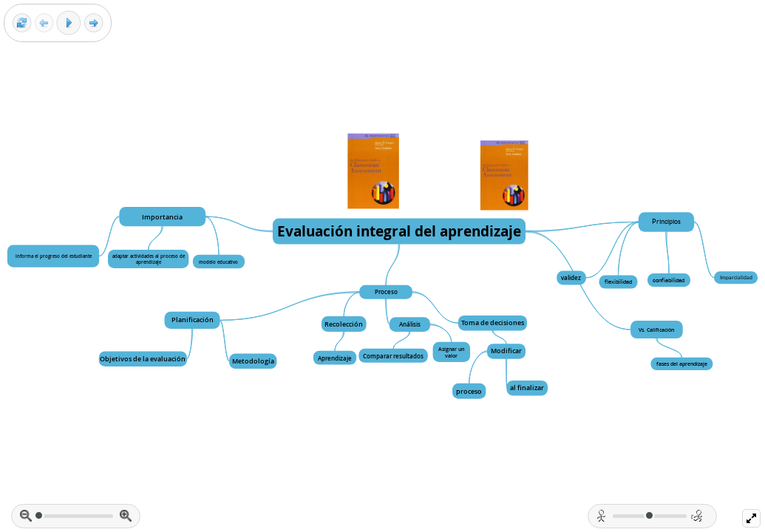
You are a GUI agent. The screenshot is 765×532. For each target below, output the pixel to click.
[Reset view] (22, 23)
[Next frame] (93, 23)
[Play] (69, 23)
